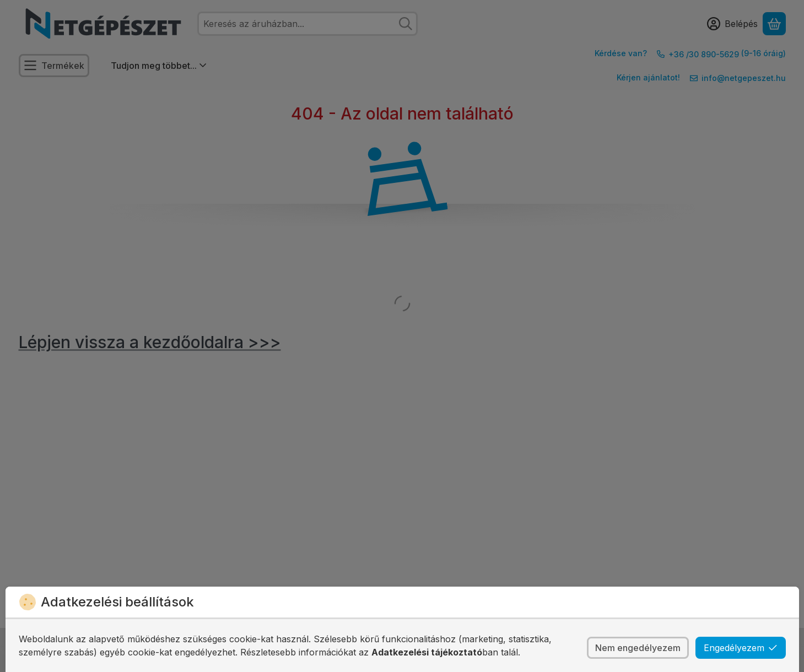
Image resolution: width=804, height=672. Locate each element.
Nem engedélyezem (638, 648)
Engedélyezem (741, 648)
